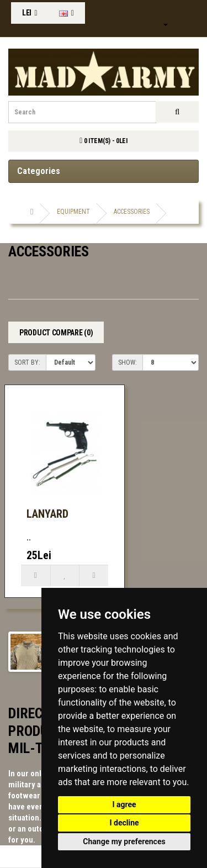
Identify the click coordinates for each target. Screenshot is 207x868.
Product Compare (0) (56, 333)
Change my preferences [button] (124, 841)
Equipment (73, 212)
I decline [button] (124, 823)
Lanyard (47, 514)
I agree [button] (124, 804)
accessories (132, 212)
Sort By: (27, 362)
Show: (128, 362)
